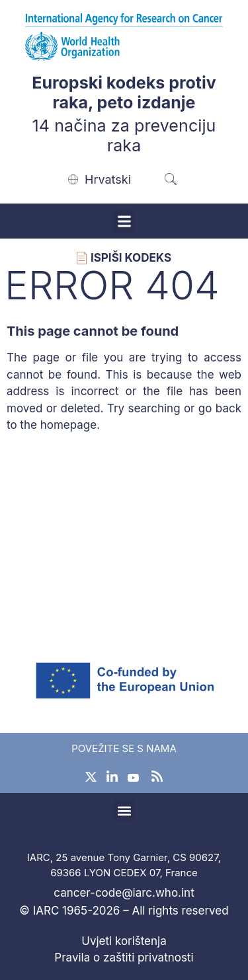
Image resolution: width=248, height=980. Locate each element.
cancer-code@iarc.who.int (124, 893)
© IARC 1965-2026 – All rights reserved (124, 911)
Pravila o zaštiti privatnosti (124, 958)
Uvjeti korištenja (124, 941)
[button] (124, 221)
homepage (69, 425)
